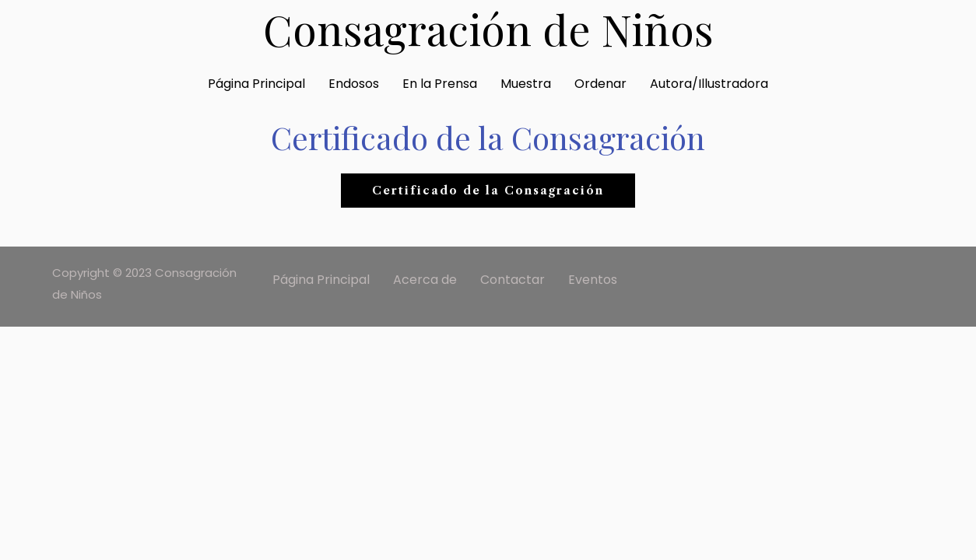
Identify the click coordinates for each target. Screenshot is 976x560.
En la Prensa (440, 84)
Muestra (526, 84)
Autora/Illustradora (709, 84)
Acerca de (425, 280)
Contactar (513, 280)
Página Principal (256, 84)
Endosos (354, 84)
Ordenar (600, 84)
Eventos (593, 280)
